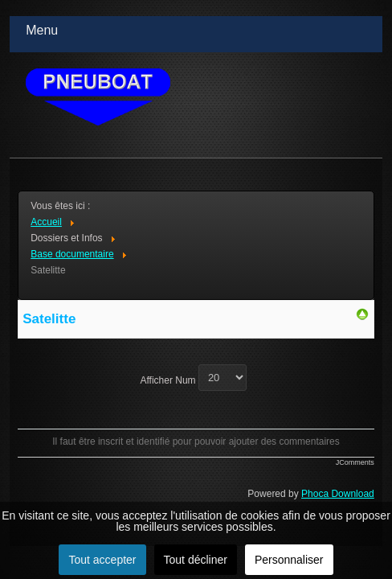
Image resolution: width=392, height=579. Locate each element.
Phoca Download (338, 494)
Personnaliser (289, 560)
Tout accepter (102, 560)
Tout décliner (196, 560)
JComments (355, 462)
